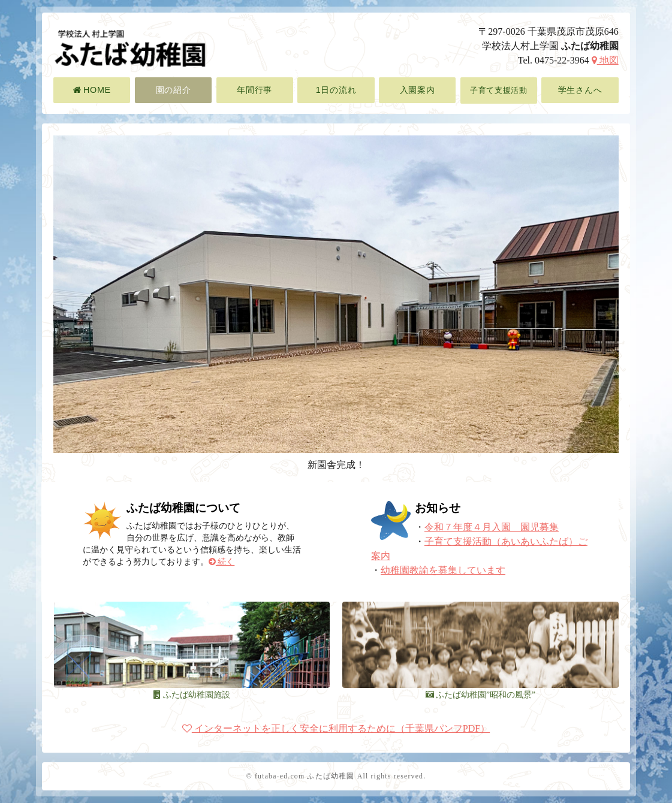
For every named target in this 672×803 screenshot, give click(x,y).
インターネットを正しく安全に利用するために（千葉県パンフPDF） (336, 728)
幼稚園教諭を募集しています (443, 570)
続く (222, 562)
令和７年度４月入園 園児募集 (492, 527)
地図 (605, 60)
